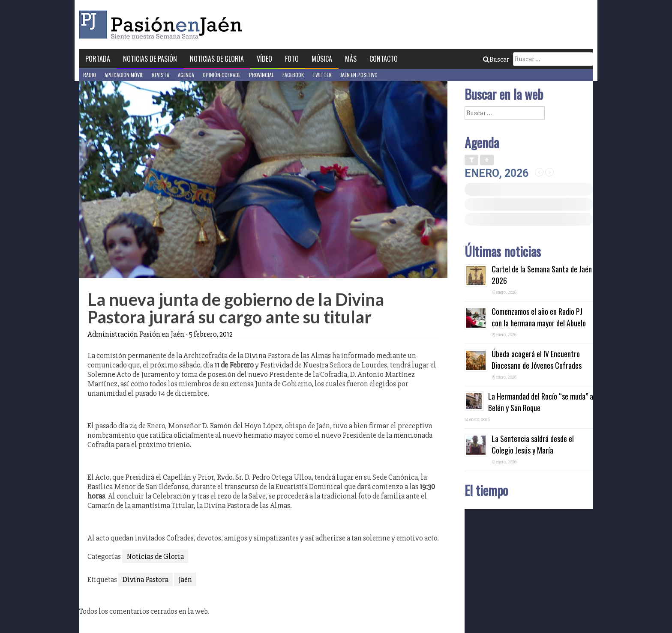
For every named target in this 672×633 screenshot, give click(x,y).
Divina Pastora (145, 579)
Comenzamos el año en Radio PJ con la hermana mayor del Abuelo (539, 317)
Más (351, 59)
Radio (90, 75)
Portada (98, 59)
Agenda (186, 75)
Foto (292, 59)
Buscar (496, 60)
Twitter (322, 75)
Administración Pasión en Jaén (136, 334)
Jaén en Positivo (359, 75)
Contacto (384, 59)
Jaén (185, 579)
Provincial (261, 75)
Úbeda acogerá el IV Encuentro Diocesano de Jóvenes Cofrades (537, 360)
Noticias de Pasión (150, 59)
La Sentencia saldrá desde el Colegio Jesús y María (533, 444)
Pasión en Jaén (163, 25)
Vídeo (264, 59)
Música (322, 59)
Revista (160, 75)
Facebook (293, 75)
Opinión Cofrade (222, 75)
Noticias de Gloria (217, 59)
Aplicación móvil (124, 75)
